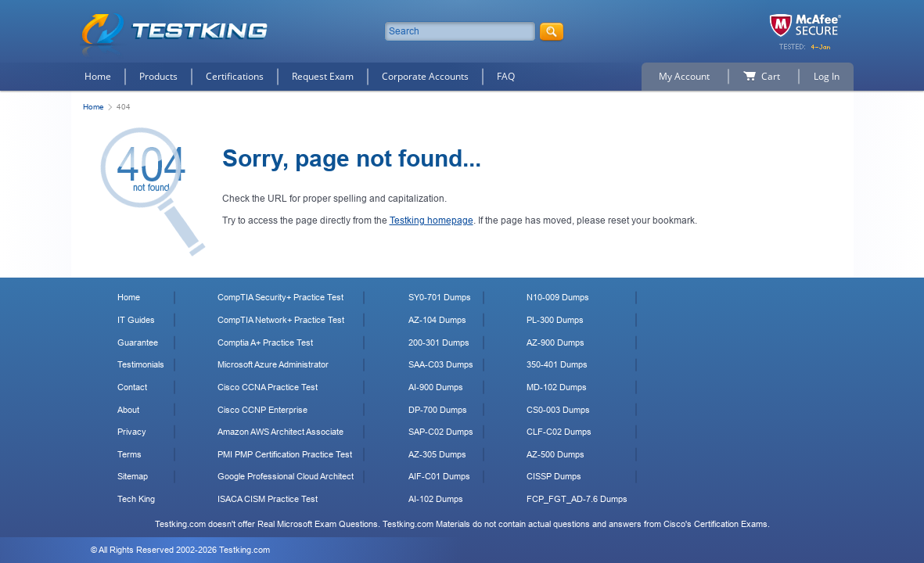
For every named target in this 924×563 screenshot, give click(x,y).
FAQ (506, 76)
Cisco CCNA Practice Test (268, 387)
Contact (132, 387)
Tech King (136, 499)
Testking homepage (431, 221)
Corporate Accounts (425, 76)
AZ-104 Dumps (437, 320)
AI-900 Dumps (436, 387)
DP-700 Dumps (438, 410)
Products (158, 76)
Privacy (132, 432)
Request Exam (323, 76)
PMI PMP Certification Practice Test (285, 454)
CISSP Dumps (554, 476)
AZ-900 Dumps (555, 342)
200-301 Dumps (439, 342)
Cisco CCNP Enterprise (262, 410)
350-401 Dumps (557, 364)
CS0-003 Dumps (558, 410)
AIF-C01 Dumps (439, 476)
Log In (827, 76)
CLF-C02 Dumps (559, 432)
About (128, 410)
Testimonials (141, 364)
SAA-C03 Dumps (441, 364)
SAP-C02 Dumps (441, 432)
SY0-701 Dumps (440, 297)
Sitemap (133, 476)
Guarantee (138, 342)
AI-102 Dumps (436, 499)
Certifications (235, 76)
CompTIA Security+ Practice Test (280, 297)
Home (98, 76)
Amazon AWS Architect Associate (280, 432)
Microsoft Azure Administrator (273, 364)
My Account (684, 76)
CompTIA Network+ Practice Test (281, 320)
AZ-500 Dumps (555, 454)
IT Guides (136, 320)
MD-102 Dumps (557, 387)
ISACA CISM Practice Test (268, 499)
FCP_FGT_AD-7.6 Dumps (577, 499)
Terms (129, 454)
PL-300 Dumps (555, 320)
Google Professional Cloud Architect (286, 476)
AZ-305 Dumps (437, 454)
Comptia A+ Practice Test (265, 342)
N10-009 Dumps (558, 297)
